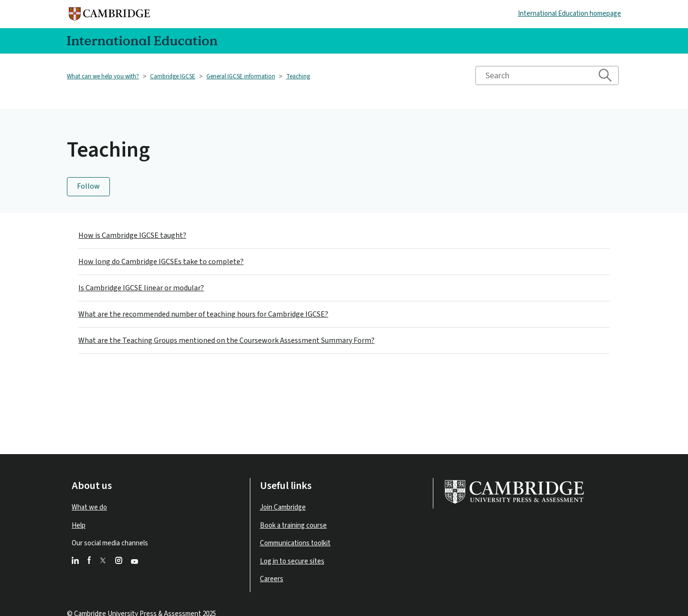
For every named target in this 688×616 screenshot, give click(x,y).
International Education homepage (570, 14)
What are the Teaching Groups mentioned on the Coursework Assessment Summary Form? (226, 340)
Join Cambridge (283, 507)
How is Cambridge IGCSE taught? (132, 235)
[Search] (547, 75)
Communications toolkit (295, 543)
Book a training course (293, 526)
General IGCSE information (241, 76)
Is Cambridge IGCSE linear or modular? (141, 288)
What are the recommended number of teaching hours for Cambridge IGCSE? (203, 314)
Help (79, 526)
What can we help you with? (103, 76)
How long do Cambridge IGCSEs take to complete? (161, 262)
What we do (89, 507)
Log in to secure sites (292, 561)
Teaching (298, 76)
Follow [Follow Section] (88, 186)
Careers (272, 579)
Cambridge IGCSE (173, 76)
